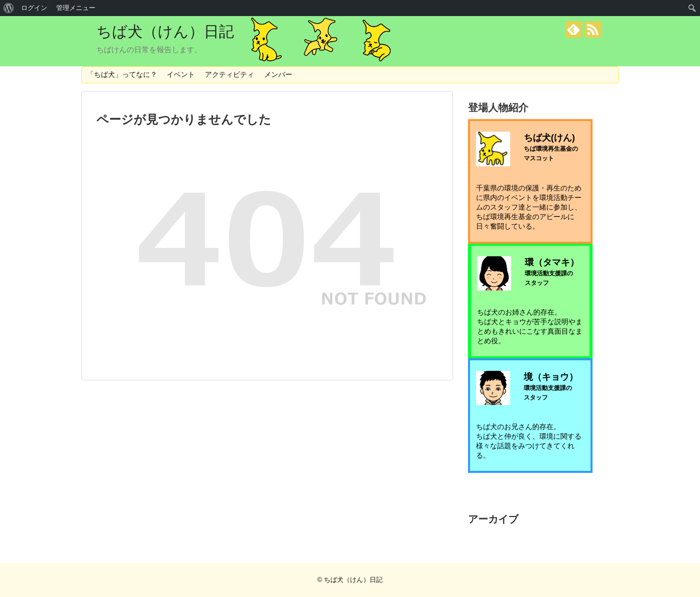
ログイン (34, 8)
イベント (181, 74)
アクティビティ (229, 74)
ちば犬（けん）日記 (165, 31)
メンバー (278, 74)
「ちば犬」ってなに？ (122, 74)
